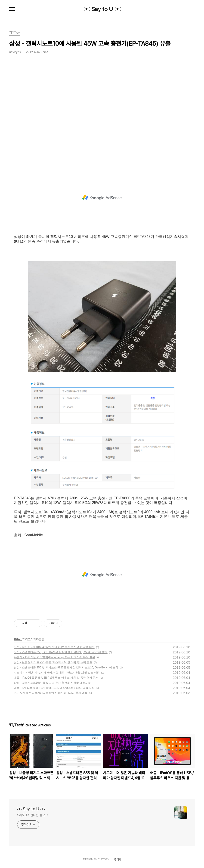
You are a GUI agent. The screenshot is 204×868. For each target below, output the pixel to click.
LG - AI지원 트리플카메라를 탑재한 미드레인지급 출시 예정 (51, 693)
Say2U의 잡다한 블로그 (32, 815)
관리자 (118, 859)
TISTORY (104, 859)
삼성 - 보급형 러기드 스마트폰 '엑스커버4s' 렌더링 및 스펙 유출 (53, 662)
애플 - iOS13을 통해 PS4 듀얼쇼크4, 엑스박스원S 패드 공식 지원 (54, 688)
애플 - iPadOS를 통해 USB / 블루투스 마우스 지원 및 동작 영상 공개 (56, 678)
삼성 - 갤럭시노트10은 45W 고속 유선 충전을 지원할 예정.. (50, 683)
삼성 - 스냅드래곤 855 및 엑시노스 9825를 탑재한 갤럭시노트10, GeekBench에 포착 (66, 668)
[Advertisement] (102, 121)
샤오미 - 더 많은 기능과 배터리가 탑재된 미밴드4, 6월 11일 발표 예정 (57, 673)
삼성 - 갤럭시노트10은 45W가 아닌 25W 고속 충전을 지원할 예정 (54, 647)
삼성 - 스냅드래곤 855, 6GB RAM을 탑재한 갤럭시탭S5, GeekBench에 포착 (61, 652)
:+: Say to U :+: (102, 9)
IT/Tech (18, 639)
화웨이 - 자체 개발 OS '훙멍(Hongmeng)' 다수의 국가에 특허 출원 (54, 657)
